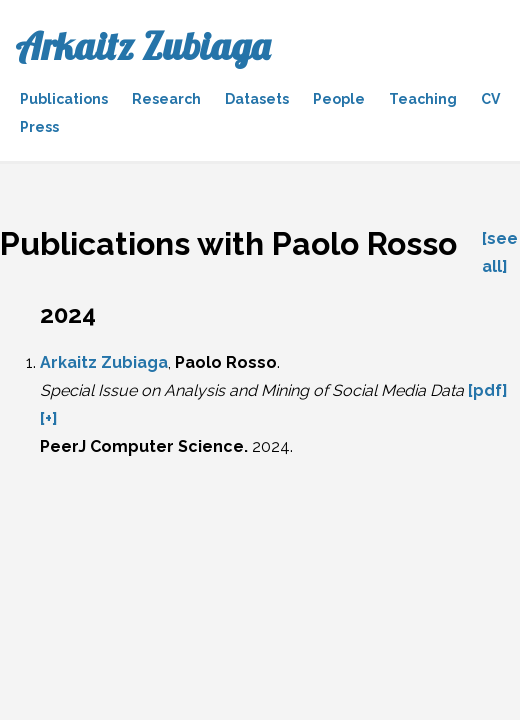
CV (490, 99)
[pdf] (488, 390)
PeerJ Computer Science (142, 446)
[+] (49, 418)
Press (39, 127)
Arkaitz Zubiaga (142, 46)
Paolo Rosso (226, 362)
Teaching (423, 99)
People (339, 99)
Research (166, 99)
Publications (64, 99)
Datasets (257, 99)
